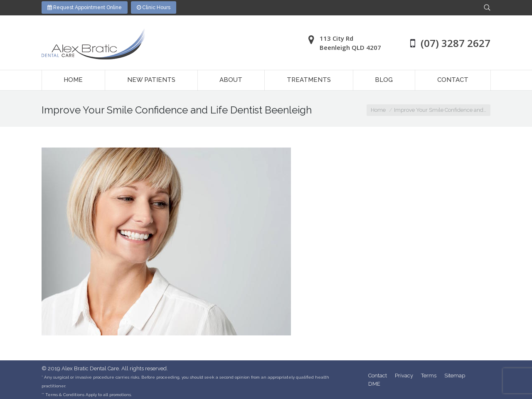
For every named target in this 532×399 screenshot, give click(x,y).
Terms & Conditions (65, 395)
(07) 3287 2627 (456, 43)
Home (378, 110)
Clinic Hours (154, 7)
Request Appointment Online (85, 7)
